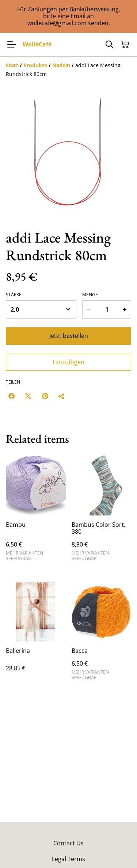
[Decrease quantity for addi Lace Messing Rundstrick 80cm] (88, 309)
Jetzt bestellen (69, 336)
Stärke (14, 295)
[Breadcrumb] (68, 70)
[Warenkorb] (125, 45)
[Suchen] (109, 45)
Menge (90, 295)
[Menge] (107, 309)
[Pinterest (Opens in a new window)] (45, 396)
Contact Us (68, 843)
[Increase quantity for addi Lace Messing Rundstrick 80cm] (125, 309)
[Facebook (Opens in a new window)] (11, 396)
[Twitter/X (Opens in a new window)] (28, 396)
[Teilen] (62, 396)
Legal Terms (68, 859)
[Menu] (12, 45)
